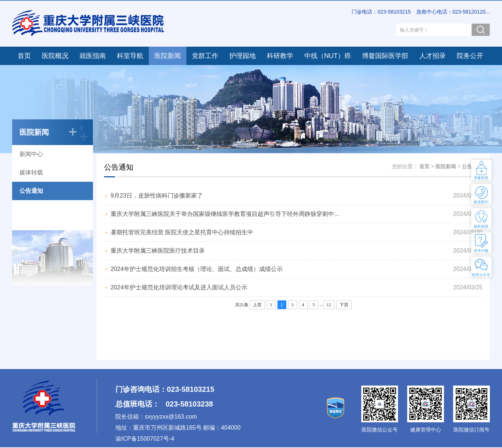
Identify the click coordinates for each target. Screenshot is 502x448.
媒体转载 (31, 172)
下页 (344, 305)
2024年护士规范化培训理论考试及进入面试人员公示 (179, 287)
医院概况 (55, 56)
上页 (257, 305)
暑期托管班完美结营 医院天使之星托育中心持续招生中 (182, 232)
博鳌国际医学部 (385, 56)
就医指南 (93, 56)
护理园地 (243, 56)
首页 (24, 56)
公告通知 (31, 191)
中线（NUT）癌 (328, 56)
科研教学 (280, 56)
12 (329, 305)
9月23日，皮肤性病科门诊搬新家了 (157, 196)
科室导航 (130, 56)
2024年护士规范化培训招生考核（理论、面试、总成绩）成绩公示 (197, 269)
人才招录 (433, 56)
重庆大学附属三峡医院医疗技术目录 (158, 251)
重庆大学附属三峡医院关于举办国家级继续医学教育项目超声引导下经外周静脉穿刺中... (225, 214)
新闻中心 (31, 154)
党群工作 (205, 56)
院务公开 (470, 56)
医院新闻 (168, 56)
